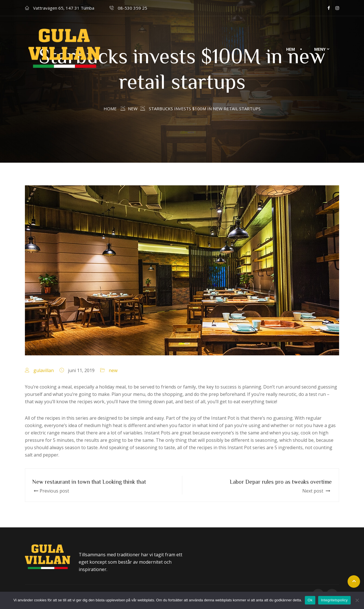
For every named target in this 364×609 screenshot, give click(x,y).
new (113, 370)
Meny (320, 49)
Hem (291, 49)
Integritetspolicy (334, 600)
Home (110, 109)
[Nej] (357, 600)
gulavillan (44, 370)
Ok (310, 600)
